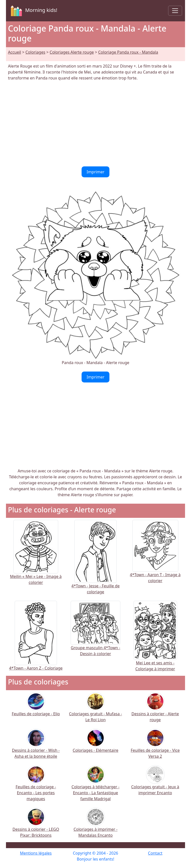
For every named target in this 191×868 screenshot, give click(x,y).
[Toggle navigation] (175, 11)
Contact (155, 853)
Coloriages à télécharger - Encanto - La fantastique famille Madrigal (96, 786)
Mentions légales (36, 853)
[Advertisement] (95, 124)
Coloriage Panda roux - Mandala (128, 52)
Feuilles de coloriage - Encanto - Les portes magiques (36, 786)
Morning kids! (33, 11)
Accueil (15, 52)
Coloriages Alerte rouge (72, 52)
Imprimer (95, 172)
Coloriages (35, 52)
